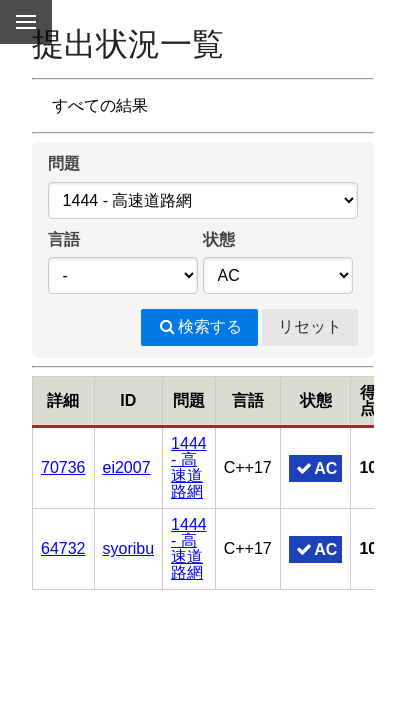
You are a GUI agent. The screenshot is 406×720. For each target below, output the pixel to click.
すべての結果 (100, 105)
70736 (63, 467)
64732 (63, 548)
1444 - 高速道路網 (189, 467)
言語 (64, 239)
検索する (199, 326)
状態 (219, 239)
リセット (310, 326)
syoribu (129, 548)
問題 (64, 163)
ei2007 (127, 467)
